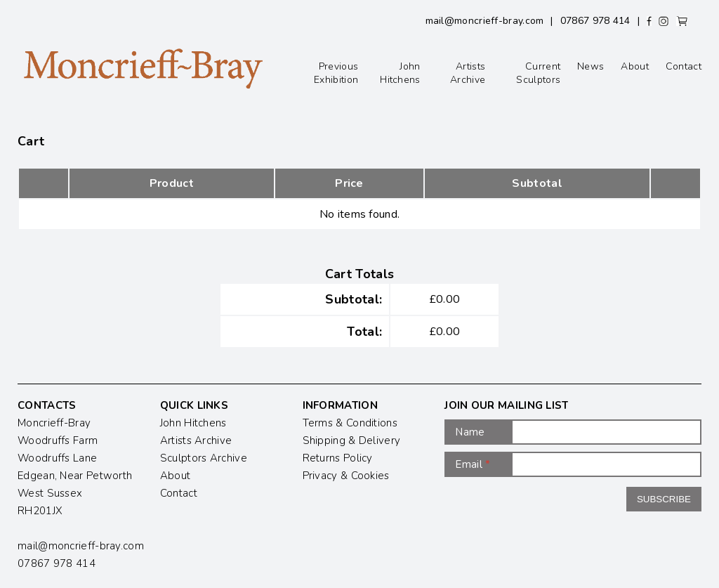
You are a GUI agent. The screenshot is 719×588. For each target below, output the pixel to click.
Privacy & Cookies (346, 476)
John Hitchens (400, 73)
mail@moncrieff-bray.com (485, 21)
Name (470, 432)
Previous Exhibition (336, 73)
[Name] (606, 432)
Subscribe (664, 499)
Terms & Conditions (350, 423)
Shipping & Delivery (352, 440)
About (635, 66)
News (591, 66)
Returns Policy (338, 458)
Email (473, 464)
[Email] (606, 464)
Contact (684, 66)
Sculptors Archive (204, 458)
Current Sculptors (538, 73)
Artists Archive (468, 73)
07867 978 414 (595, 21)
